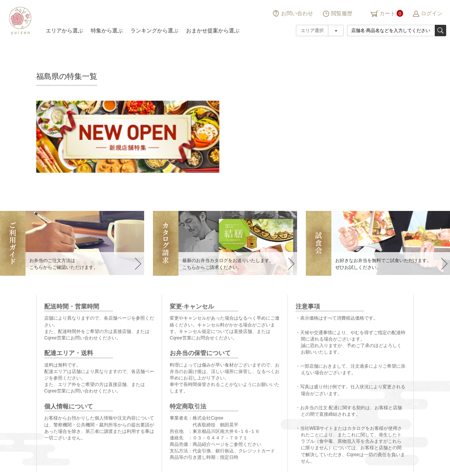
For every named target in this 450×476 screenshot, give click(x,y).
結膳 (19, 21)
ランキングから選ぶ (154, 31)
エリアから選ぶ (64, 31)
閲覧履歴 (342, 13)
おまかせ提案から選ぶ (213, 31)
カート (387, 13)
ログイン (432, 13)
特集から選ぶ (107, 31)
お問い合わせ (297, 13)
